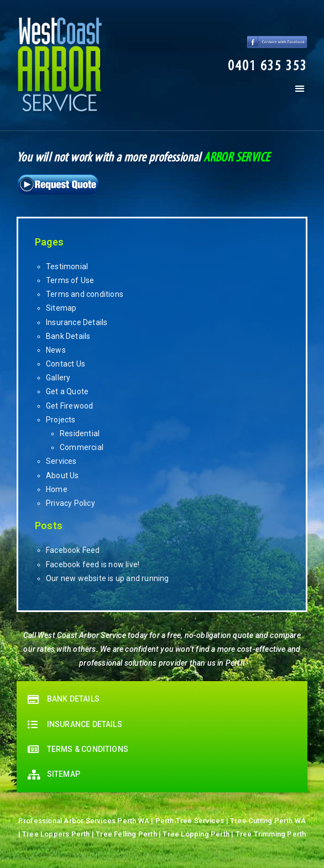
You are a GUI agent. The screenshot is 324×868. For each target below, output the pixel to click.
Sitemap (61, 308)
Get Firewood (69, 406)
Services (61, 461)
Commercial (82, 447)
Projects (61, 420)
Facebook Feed (73, 550)
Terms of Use (70, 280)
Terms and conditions (85, 294)
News (56, 350)
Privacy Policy (70, 503)
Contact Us (66, 364)
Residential (80, 433)
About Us (62, 475)
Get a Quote (67, 391)
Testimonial (67, 266)
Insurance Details (77, 322)
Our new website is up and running (108, 578)
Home (57, 489)
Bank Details (68, 336)
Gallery (58, 378)
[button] (268, 67)
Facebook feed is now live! (93, 564)
